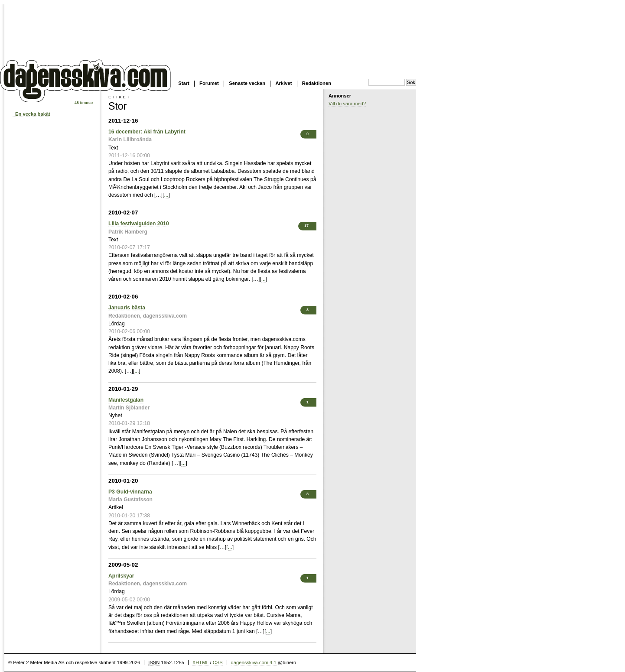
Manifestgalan (126, 400)
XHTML (201, 662)
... (166, 195)
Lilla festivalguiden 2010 (139, 224)
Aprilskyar (121, 576)
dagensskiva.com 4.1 (254, 662)
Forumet (209, 83)
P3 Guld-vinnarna (130, 492)
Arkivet (284, 83)
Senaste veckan (247, 83)
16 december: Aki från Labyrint (147, 132)
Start (184, 83)
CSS (218, 662)
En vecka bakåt (33, 114)
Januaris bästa (127, 308)
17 (306, 226)
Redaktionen (317, 83)
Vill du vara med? (347, 104)
